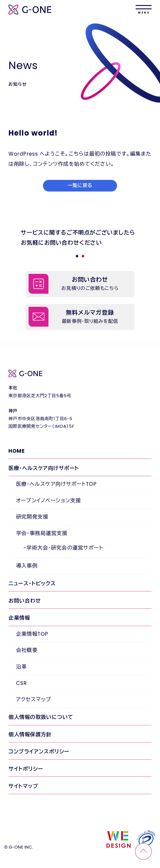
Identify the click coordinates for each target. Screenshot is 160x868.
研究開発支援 (32, 517)
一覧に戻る (80, 185)
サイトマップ (23, 786)
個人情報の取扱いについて (41, 717)
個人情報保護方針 (30, 734)
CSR (22, 683)
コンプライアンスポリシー (39, 752)
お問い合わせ (25, 601)
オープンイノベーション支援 (49, 501)
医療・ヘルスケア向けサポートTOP (56, 484)
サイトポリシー (26, 769)
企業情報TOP (32, 634)
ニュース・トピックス (32, 583)
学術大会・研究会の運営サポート (65, 548)
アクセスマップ (34, 699)
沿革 (21, 667)
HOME (17, 451)
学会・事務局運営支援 (42, 533)
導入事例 (27, 566)
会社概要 (27, 650)
